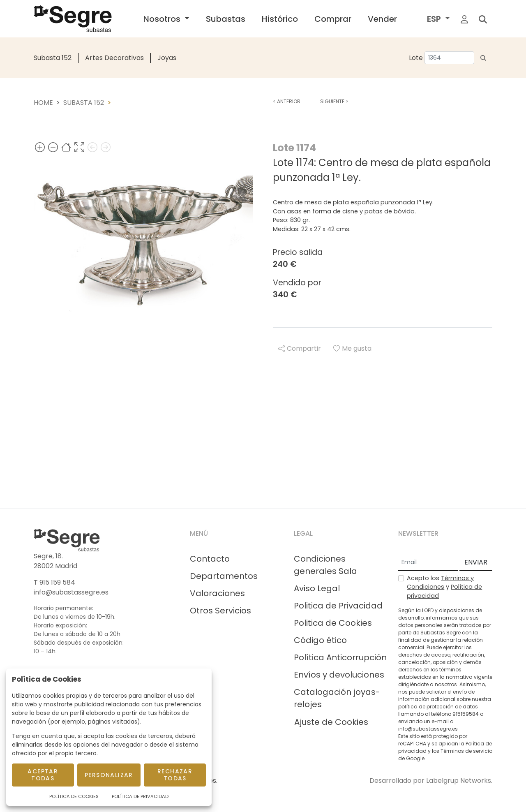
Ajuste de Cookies (331, 722)
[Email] (428, 563)
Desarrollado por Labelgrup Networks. (431, 781)
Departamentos (224, 576)
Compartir (300, 348)
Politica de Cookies (333, 623)
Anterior (287, 101)
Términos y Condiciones (440, 583)
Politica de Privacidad (338, 606)
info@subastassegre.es (71, 592)
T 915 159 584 (54, 582)
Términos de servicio (466, 751)
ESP (435, 19)
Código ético (320, 640)
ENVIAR (476, 562)
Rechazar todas (175, 775)
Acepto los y (444, 587)
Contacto (210, 559)
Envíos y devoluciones (339, 675)
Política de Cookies (74, 796)
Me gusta (352, 348)
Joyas (167, 58)
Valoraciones (217, 593)
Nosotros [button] (163, 19)
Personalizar (109, 775)
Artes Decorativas (114, 58)
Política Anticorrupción (340, 657)
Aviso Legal (317, 588)
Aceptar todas (43, 775)
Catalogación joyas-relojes (337, 698)
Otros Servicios (220, 611)
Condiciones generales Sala (325, 565)
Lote (416, 58)
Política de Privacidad (140, 796)
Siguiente (334, 101)
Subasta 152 (53, 58)
